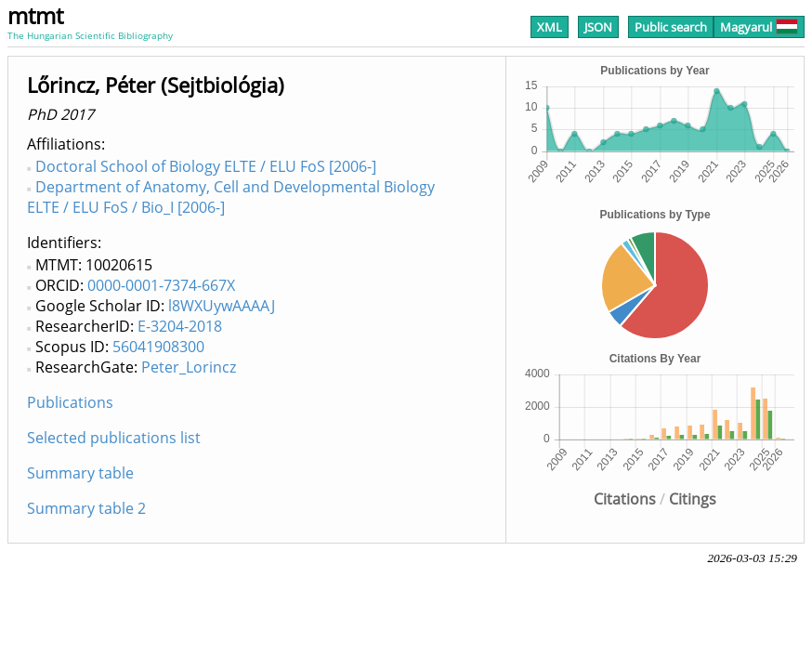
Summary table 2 (86, 508)
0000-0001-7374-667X (161, 285)
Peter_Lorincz (189, 367)
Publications (70, 402)
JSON (598, 27)
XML (550, 27)
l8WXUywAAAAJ (222, 306)
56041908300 (158, 347)
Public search (671, 27)
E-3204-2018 (180, 326)
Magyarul (759, 27)
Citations (625, 499)
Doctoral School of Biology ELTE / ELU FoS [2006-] (206, 166)
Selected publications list (114, 438)
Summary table (80, 473)
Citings (693, 499)
